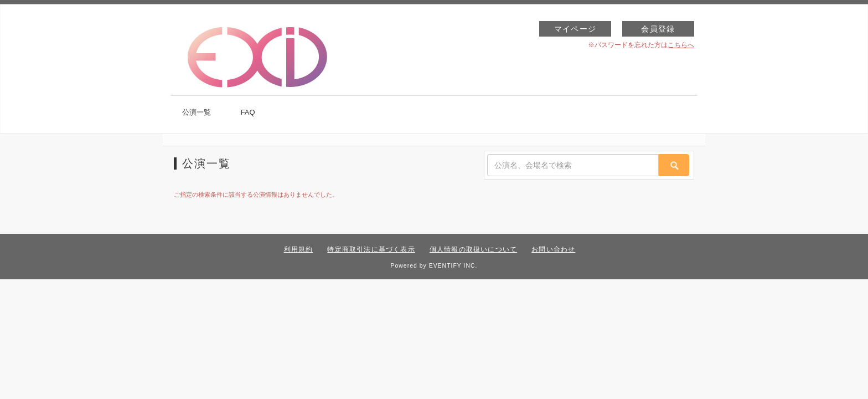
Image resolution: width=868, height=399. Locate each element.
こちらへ (681, 45)
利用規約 (299, 249)
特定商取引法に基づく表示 (371, 249)
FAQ (248, 112)
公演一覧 (197, 112)
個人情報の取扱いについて (473, 249)
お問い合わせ (553, 249)
